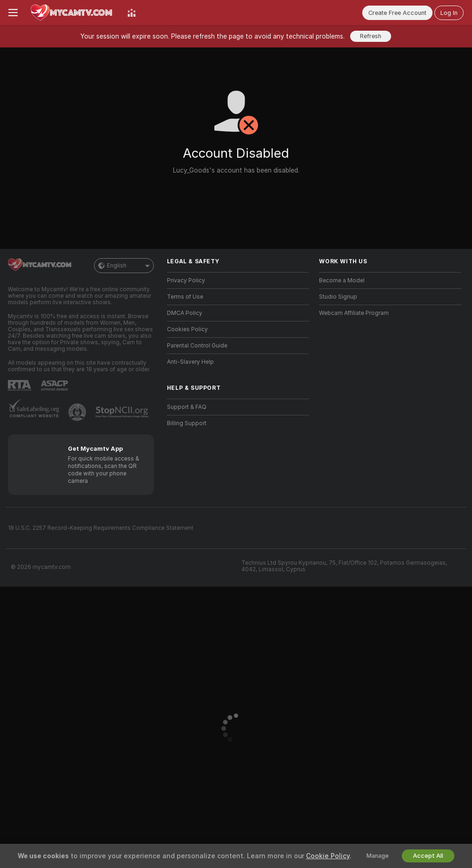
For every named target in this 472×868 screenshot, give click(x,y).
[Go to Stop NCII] (123, 412)
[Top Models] (132, 13)
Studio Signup (338, 297)
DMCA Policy (185, 313)
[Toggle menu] (13, 13)
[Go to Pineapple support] (78, 412)
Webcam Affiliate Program (354, 313)
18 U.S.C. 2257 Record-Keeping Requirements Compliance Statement (101, 528)
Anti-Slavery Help (190, 362)
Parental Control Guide (197, 346)
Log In (449, 13)
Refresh (371, 36)
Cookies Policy (187, 329)
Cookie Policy (328, 856)
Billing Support (187, 423)
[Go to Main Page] (73, 13)
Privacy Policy (186, 280)
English (124, 266)
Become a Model (342, 280)
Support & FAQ (187, 407)
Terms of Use (185, 297)
